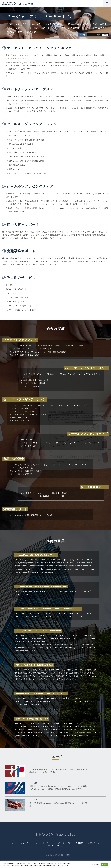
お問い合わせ (94, 843)
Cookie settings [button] (94, 864)
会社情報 (79, 843)
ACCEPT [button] (104, 864)
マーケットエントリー (21, 843)
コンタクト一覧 (64, 843)
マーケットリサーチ (44, 843)
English (92, 35)
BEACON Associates (18, 4)
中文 (98, 35)
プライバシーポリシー (56, 846)
